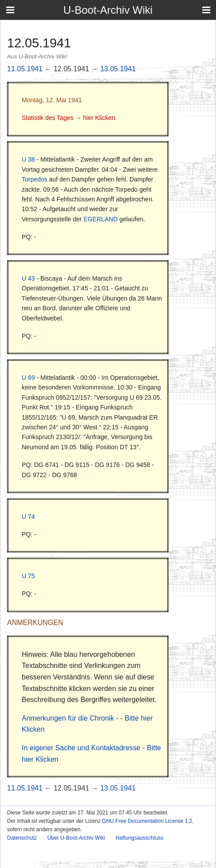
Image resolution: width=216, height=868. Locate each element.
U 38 (28, 159)
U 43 (28, 278)
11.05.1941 (25, 69)
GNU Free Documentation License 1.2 (147, 821)
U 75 (28, 576)
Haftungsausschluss (139, 838)
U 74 (28, 517)
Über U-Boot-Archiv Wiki (76, 838)
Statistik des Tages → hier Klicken (69, 118)
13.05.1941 (118, 69)
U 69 (28, 378)
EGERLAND (100, 219)
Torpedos (35, 179)
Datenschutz (22, 838)
